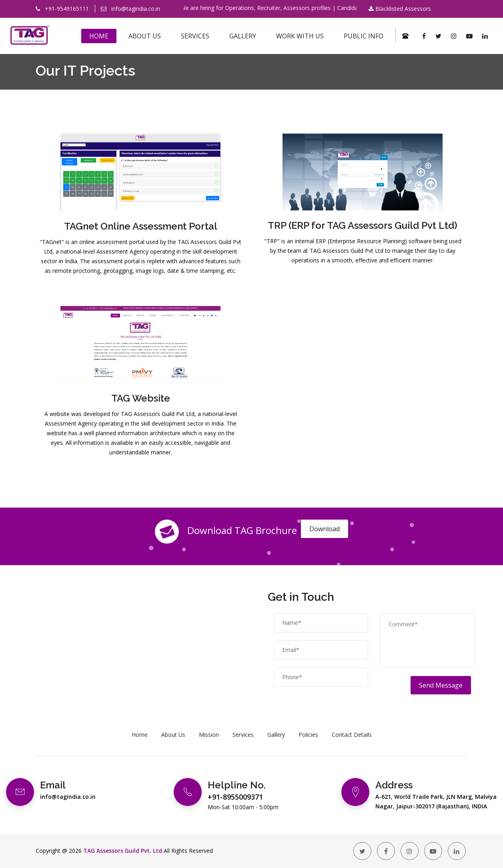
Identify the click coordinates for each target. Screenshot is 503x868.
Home (99, 36)
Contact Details (352, 735)
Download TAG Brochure (226, 532)
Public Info (364, 36)
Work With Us (300, 36)
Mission (209, 735)
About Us (145, 36)
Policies (308, 735)
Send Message (441, 685)
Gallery (243, 36)
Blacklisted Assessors (400, 9)
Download (325, 529)
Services (195, 36)
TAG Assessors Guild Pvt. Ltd (123, 851)
